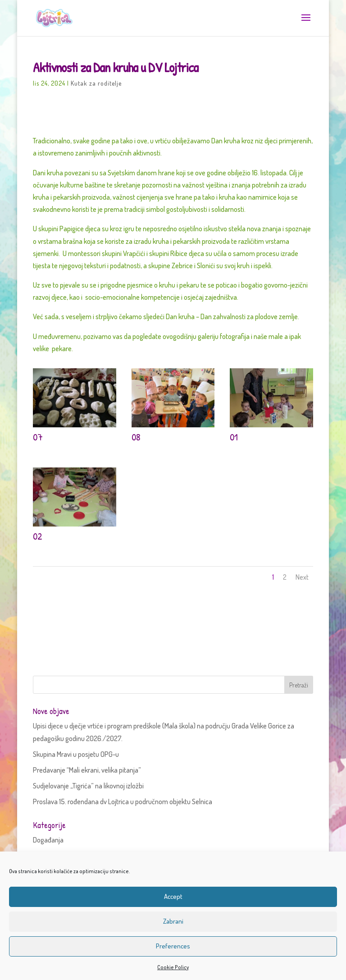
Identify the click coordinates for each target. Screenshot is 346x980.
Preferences (173, 946)
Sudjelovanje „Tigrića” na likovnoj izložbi (88, 786)
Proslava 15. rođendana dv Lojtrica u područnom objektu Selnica (123, 801)
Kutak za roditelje (96, 83)
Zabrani (173, 921)
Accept (173, 896)
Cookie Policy (173, 967)
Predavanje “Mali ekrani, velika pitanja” (87, 770)
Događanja (48, 840)
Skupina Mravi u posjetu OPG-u (76, 754)
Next (302, 577)
